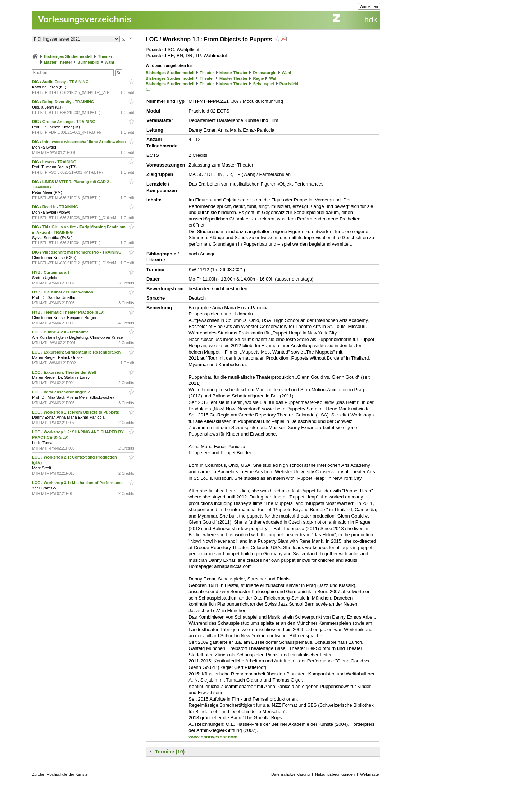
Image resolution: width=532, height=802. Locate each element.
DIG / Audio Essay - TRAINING (61, 82)
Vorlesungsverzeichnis (85, 19)
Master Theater (58, 62)
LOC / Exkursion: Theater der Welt (65, 372)
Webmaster (370, 774)
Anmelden (369, 6)
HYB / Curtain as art (51, 272)
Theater (105, 56)
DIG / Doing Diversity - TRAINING (63, 102)
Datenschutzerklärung (290, 774)
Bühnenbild (88, 62)
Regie (258, 78)
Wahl (109, 62)
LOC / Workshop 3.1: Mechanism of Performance (78, 483)
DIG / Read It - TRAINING (56, 207)
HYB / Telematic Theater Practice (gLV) (69, 312)
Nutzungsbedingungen (335, 774)
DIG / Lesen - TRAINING (55, 162)
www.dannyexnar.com (213, 737)
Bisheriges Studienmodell (68, 56)
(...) (149, 89)
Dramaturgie (265, 73)
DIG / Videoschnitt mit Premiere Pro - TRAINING (77, 252)
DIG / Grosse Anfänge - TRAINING (64, 122)
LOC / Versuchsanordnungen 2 (62, 392)
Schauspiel (263, 84)
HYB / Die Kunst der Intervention (63, 292)
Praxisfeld (289, 84)
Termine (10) (170, 752)
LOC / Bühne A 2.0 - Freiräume (61, 332)
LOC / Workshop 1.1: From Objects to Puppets (76, 412)
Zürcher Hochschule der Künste (60, 774)
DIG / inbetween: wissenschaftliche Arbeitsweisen (79, 142)
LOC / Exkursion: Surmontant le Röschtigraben (77, 352)
